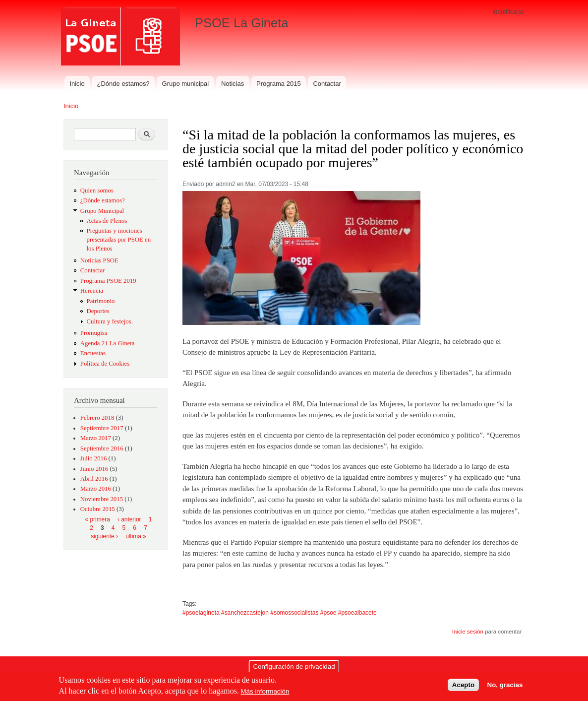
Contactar (327, 84)
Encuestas (93, 353)
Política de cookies (309, 682)
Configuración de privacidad (294, 669)
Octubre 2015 (98, 509)
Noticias (233, 84)
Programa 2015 (279, 84)
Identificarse (508, 12)
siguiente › (104, 536)
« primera (98, 519)
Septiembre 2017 (102, 428)
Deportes (98, 311)
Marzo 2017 (96, 438)
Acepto (463, 687)
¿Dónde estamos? (123, 84)
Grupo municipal (186, 84)
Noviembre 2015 (102, 499)
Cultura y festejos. (110, 321)
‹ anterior (129, 519)
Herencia (92, 291)
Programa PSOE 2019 (108, 281)
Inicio (77, 84)
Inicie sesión (468, 632)
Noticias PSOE (99, 260)
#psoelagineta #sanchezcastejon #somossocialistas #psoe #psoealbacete (280, 613)
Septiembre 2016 (102, 448)
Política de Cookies (105, 364)
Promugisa (94, 333)
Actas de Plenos (107, 221)
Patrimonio (101, 301)
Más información (265, 694)
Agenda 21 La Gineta (108, 343)
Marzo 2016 (96, 489)
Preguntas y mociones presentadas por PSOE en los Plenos (119, 240)
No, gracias (505, 687)
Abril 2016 (94, 479)
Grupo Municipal (102, 211)
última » (136, 536)
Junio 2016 (94, 469)
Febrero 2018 (97, 418)
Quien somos (97, 191)
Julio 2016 (94, 458)
